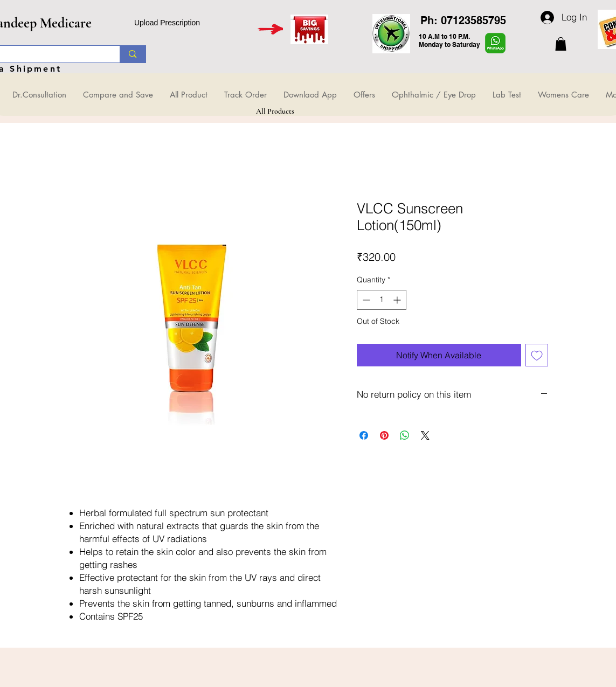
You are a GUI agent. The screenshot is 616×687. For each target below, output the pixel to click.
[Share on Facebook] (364, 435)
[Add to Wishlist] (537, 355)
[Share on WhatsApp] (405, 435)
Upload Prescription (167, 23)
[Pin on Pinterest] (384, 435)
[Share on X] (425, 435)
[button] (561, 44)
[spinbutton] (382, 300)
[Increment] (398, 300)
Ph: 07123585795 (463, 20)
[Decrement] (365, 300)
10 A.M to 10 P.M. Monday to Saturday (449, 40)
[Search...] (132, 54)
